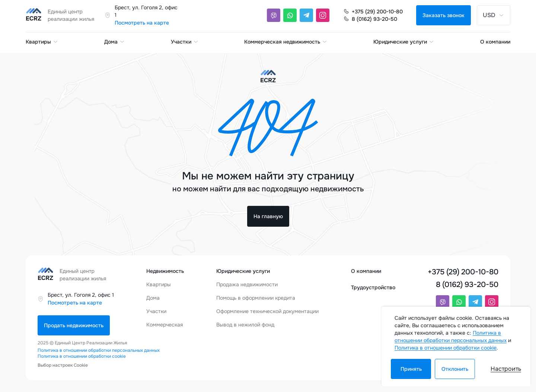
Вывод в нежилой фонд (245, 325)
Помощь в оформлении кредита (256, 298)
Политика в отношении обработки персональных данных (99, 350)
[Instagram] (323, 15)
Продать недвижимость (74, 325)
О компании (495, 42)
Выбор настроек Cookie (63, 365)
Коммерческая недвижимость (286, 42)
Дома (115, 42)
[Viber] (274, 15)
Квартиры (42, 42)
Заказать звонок (444, 15)
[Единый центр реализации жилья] (62, 15)
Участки (185, 42)
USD (494, 15)
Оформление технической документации (267, 311)
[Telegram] (306, 15)
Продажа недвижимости (247, 284)
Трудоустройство (373, 287)
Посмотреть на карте (142, 23)
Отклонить (455, 369)
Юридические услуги (404, 42)
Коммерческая (165, 325)
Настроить (506, 369)
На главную (268, 216)
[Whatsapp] (290, 15)
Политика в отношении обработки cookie (82, 356)
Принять (411, 369)
